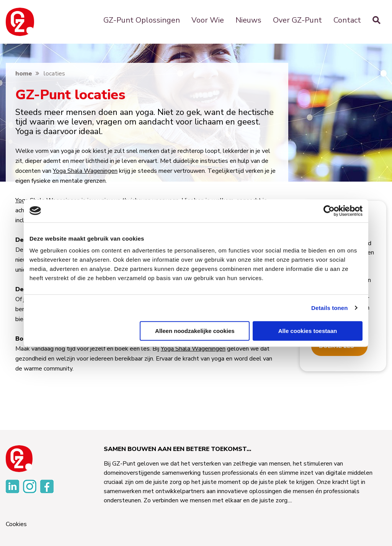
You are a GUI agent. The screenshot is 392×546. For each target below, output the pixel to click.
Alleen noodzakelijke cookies (195, 331)
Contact (347, 20)
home (24, 74)
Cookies (16, 524)
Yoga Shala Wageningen (85, 171)
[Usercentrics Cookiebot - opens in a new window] (329, 211)
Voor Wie (208, 20)
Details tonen (329, 308)
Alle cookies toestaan (308, 331)
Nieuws (248, 20)
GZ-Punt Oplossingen (142, 20)
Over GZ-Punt (297, 20)
